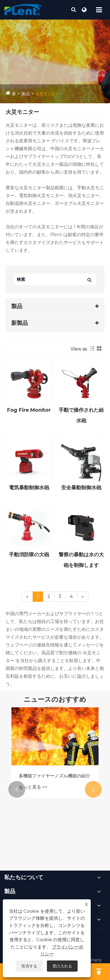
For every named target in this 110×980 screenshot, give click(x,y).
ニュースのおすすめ (55, 699)
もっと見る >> (33, 787)
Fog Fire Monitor (29, 410)
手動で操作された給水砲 (81, 415)
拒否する (29, 966)
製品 (26, 94)
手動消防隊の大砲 (29, 555)
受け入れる (62, 966)
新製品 (20, 323)
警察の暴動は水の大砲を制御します (81, 560)
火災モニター (47, 94)
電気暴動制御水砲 (29, 488)
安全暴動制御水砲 (81, 488)
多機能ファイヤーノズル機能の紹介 (54, 776)
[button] (17, 789)
